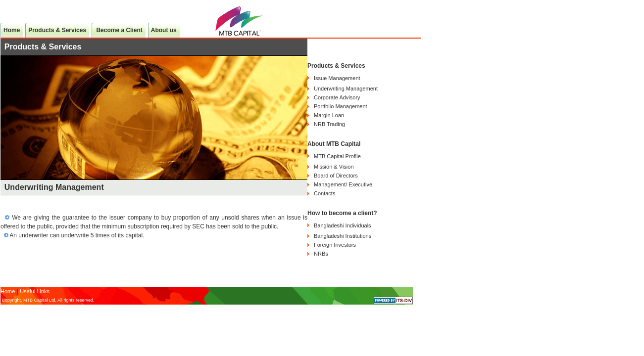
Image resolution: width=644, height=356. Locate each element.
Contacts (324, 193)
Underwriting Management (346, 89)
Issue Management (337, 78)
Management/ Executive (343, 184)
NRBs (321, 254)
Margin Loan (329, 115)
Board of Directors (336, 176)
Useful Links (35, 291)
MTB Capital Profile (337, 156)
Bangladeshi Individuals (343, 225)
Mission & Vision (334, 167)
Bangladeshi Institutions (343, 236)
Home (12, 30)
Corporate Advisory (337, 97)
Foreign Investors (335, 245)
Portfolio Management (341, 106)
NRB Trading (329, 124)
